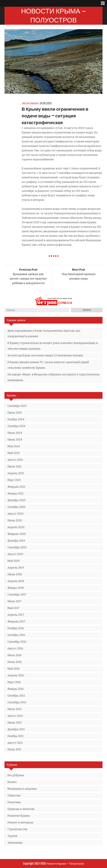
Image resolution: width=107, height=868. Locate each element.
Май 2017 (13, 608)
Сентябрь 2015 (17, 702)
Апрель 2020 (16, 527)
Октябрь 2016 (16, 635)
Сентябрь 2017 (17, 595)
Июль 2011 (14, 749)
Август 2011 (15, 743)
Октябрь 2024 (16, 426)
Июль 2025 (15, 413)
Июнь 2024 (15, 440)
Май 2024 (14, 446)
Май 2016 (13, 669)
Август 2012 (15, 716)
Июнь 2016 (15, 662)
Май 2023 (14, 453)
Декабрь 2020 (16, 500)
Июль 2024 (15, 433)
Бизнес (12, 782)
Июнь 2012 (15, 723)
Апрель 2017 (16, 615)
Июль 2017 (14, 601)
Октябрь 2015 (16, 696)
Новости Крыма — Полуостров (53, 16)
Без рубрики (16, 775)
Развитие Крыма (19, 816)
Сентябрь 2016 (17, 642)
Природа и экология (21, 809)
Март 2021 (14, 480)
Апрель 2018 (16, 581)
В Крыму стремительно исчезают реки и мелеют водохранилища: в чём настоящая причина (53, 346)
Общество (14, 796)
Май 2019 (14, 561)
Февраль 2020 (17, 534)
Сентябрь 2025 (17, 406)
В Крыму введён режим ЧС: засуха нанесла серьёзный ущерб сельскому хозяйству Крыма (48, 365)
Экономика (30, 103)
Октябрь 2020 (16, 507)
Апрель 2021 (16, 473)
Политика (14, 802)
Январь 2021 (16, 494)
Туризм (12, 836)
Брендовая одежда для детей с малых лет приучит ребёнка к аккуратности (28, 276)
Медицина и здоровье (22, 789)
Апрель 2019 (16, 568)
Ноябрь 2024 (16, 419)
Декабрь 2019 (16, 541)
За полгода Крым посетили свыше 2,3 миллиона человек (45, 355)
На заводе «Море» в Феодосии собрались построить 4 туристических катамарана (53, 377)
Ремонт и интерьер (20, 822)
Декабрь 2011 (16, 729)
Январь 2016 (16, 689)
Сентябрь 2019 (17, 547)
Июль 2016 (14, 655)
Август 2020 (15, 514)
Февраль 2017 (16, 622)
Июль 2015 (14, 709)
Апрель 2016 (16, 675)
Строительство (17, 829)
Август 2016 (15, 648)
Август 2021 (15, 460)
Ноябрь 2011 (15, 736)
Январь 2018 (16, 588)
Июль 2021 (14, 467)
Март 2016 (14, 682)
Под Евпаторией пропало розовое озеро (79, 274)
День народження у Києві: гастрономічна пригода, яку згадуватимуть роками (44, 334)
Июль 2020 (15, 520)
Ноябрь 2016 (16, 628)
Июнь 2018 (15, 574)
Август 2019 (15, 554)
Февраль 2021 (16, 487)
